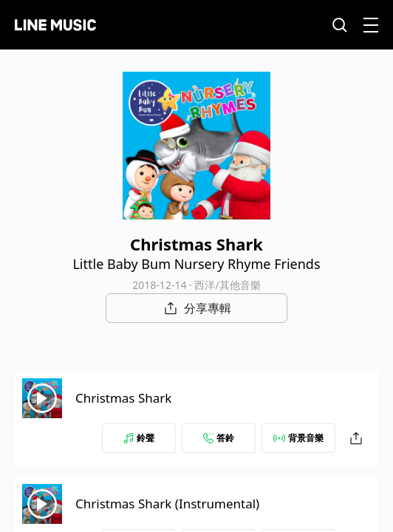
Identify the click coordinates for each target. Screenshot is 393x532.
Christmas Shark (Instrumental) (167, 504)
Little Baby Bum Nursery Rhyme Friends (196, 264)
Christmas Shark (123, 398)
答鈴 (219, 438)
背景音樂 (298, 438)
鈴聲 (139, 438)
